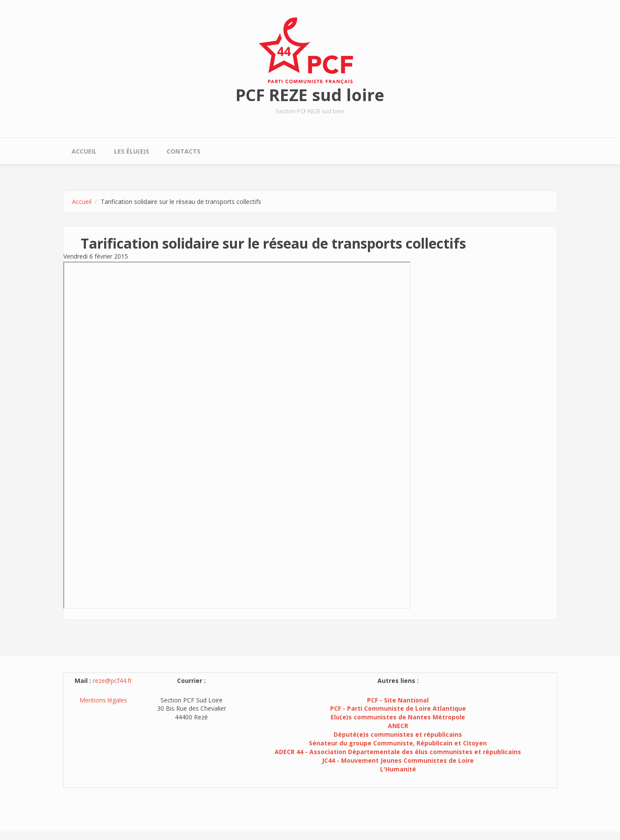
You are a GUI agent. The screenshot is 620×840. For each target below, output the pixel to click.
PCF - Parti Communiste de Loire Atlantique (398, 708)
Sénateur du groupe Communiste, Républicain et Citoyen (398, 743)
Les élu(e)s (132, 151)
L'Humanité (398, 769)
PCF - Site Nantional (398, 700)
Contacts (184, 151)
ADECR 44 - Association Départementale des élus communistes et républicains (398, 752)
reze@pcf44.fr (112, 681)
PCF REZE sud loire (310, 95)
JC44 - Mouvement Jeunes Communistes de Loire (398, 760)
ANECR (398, 726)
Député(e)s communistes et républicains (398, 734)
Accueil (84, 151)
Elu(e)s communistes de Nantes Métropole (398, 717)
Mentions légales (103, 700)
